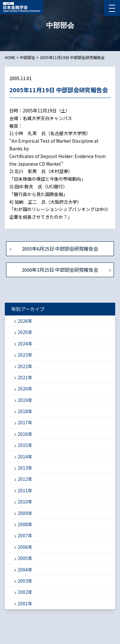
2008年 (25, 524)
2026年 (25, 321)
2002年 (25, 592)
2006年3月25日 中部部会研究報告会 (60, 270)
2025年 (25, 332)
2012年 (25, 479)
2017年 (25, 422)
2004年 (25, 570)
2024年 (25, 344)
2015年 (25, 445)
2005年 (25, 558)
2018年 (25, 411)
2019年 (25, 400)
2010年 (25, 502)
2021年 (25, 377)
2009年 (25, 513)
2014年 (25, 457)
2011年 (25, 490)
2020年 (25, 389)
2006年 (25, 547)
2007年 (25, 535)
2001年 (25, 603)
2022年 (25, 366)
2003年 (25, 581)
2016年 (25, 434)
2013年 (25, 468)
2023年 (25, 355)
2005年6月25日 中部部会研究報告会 (60, 249)
